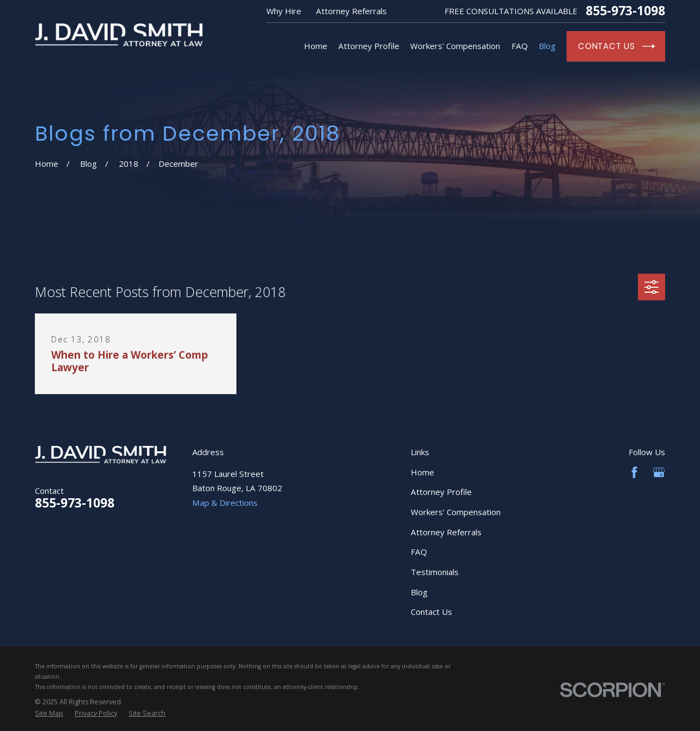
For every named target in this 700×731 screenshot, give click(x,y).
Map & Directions (225, 503)
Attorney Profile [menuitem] (369, 46)
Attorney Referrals (351, 11)
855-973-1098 (625, 11)
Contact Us (431, 612)
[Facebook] (634, 472)
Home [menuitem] (316, 46)
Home (422, 472)
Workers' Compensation (456, 512)
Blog (419, 592)
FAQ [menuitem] (520, 46)
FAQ (419, 552)
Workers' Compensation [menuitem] (455, 46)
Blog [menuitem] (547, 46)
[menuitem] (49, 714)
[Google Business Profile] (659, 472)
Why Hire (284, 11)
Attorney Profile (441, 492)
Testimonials (435, 572)
